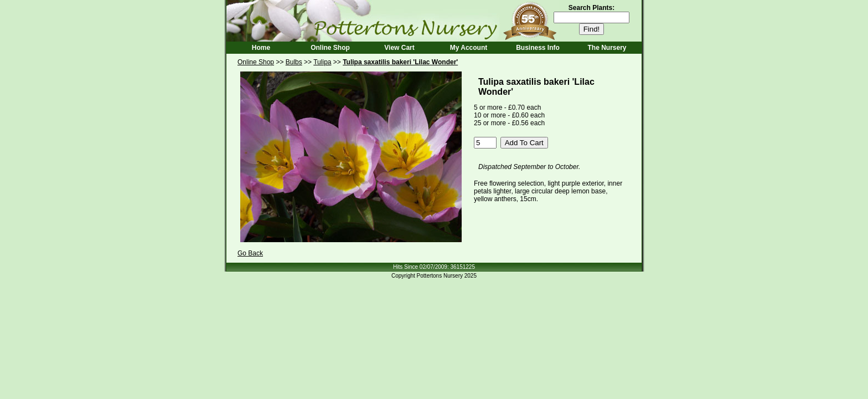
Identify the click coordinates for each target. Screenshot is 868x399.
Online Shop (330, 48)
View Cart (399, 48)
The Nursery (607, 48)
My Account (469, 48)
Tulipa (322, 62)
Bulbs (294, 62)
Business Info (538, 48)
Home (261, 48)
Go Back (250, 253)
